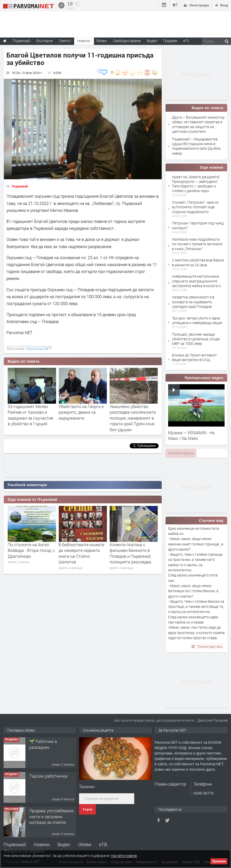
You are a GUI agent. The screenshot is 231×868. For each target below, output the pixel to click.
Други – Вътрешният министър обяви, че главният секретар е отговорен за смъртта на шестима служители (198, 124)
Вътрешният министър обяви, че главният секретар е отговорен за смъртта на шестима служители (31, 418)
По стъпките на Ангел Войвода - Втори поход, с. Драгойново (83, 550)
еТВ (103, 844)
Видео (64, 844)
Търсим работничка (48, 811)
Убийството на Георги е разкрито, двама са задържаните (132, 412)
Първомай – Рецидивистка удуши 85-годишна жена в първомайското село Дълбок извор (196, 146)
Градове (170, 41)
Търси (87, 809)
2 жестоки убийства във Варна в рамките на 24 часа (198, 262)
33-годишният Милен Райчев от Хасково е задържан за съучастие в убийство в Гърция (81, 415)
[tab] (181, 453)
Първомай (20, 186)
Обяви (85, 844)
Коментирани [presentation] (181, 453)
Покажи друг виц (207, 646)
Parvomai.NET (38, 348)
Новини (84, 41)
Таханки (87, 786)
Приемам (219, 861)
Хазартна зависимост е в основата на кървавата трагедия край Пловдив (193, 302)
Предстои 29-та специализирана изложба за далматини (30, 550)
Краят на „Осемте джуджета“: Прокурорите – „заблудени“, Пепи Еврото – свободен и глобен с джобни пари (196, 184)
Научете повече (124, 856)
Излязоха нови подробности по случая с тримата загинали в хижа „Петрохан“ (197, 244)
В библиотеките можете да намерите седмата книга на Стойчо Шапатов (132, 553)
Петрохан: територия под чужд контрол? (198, 225)
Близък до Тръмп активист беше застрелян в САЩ (194, 357)
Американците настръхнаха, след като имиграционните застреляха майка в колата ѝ (196, 281)
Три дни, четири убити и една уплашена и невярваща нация (197, 320)
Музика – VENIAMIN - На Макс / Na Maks (191, 435)
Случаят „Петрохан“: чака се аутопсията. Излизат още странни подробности (195, 207)
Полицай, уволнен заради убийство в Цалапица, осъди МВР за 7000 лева (196, 339)
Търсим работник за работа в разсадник (49, 744)
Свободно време (127, 41)
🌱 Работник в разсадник (43, 779)
